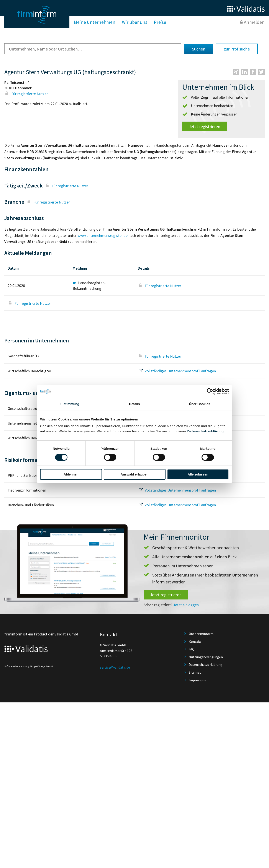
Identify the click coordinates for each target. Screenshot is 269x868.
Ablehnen (71, 474)
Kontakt (195, 642)
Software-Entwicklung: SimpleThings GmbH (29, 666)
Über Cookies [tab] (200, 404)
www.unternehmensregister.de (103, 235)
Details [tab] (134, 404)
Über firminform (201, 634)
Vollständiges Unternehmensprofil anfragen (177, 371)
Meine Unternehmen (95, 22)
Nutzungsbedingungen (206, 657)
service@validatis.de (115, 667)
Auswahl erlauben (134, 474)
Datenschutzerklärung (205, 431)
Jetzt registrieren (204, 126)
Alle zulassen (198, 474)
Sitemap (195, 672)
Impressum (197, 680)
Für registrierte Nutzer (26, 94)
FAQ (192, 649)
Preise (160, 22)
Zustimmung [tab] (70, 404)
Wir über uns (135, 22)
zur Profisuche (237, 49)
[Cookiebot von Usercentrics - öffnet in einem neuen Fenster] (210, 391)
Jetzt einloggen (186, 605)
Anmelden (254, 22)
